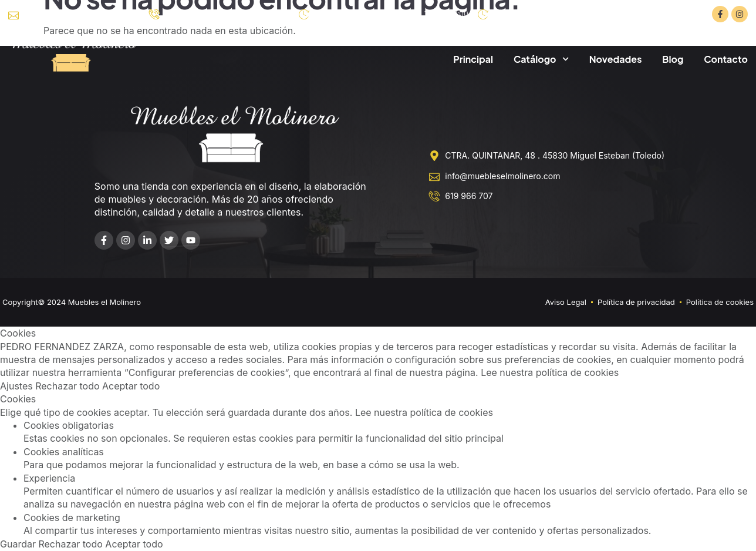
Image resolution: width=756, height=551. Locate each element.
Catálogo (541, 59)
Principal (473, 59)
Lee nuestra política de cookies (550, 372)
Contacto (726, 59)
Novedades (616, 59)
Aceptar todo (131, 386)
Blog (673, 59)
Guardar (19, 544)
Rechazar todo (69, 386)
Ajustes (18, 386)
